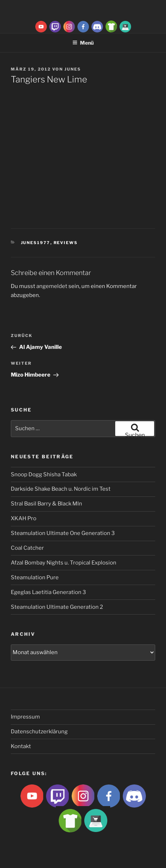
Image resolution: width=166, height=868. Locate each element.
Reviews (66, 243)
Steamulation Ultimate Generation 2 (57, 607)
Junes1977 (36, 243)
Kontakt (21, 746)
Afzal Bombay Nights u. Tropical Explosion (64, 563)
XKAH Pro (24, 518)
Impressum (25, 717)
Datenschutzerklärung (39, 732)
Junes (73, 69)
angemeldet (52, 286)
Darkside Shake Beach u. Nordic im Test (61, 489)
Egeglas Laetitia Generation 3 (48, 592)
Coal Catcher (27, 548)
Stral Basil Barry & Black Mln (46, 504)
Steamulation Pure (35, 577)
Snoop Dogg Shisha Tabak (44, 475)
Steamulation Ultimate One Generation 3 (63, 533)
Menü (83, 43)
